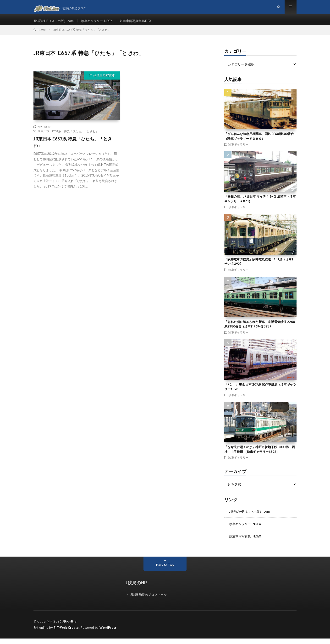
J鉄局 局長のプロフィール (150, 601)
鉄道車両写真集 (104, 82)
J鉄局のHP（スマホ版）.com (55, 24)
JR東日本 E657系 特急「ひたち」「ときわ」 (68, 137)
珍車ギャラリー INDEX (101, 24)
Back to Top (165, 571)
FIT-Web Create (67, 633)
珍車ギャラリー (238, 150)
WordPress (109, 633)
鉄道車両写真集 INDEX (143, 24)
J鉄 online (70, 627)
